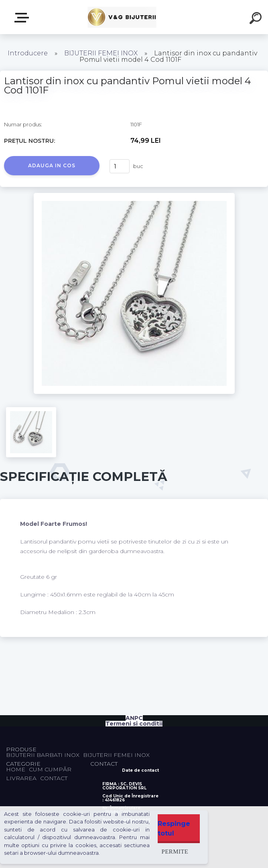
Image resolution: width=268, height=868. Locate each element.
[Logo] (122, 17)
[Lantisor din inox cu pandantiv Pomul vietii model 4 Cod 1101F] (134, 196)
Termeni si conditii (134, 724)
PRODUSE (23, 18)
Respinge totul (174, 828)
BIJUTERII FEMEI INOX (101, 53)
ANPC (134, 718)
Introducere (28, 53)
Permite (175, 851)
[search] (257, 19)
